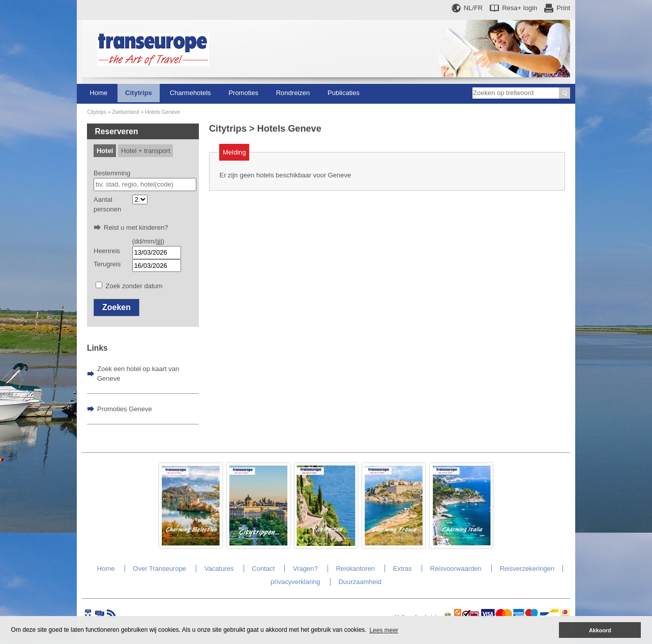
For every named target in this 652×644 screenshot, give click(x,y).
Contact (263, 569)
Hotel (105, 151)
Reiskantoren (355, 569)
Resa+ (520, 8)
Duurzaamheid (360, 582)
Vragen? (305, 569)
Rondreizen (293, 93)
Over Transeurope (159, 569)
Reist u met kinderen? (136, 227)
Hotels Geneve (162, 112)
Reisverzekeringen (527, 569)
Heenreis (107, 251)
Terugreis (107, 264)
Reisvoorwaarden (456, 569)
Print (563, 8)
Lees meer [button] (384, 630)
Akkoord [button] (600, 630)
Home (99, 93)
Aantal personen (107, 205)
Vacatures (219, 569)
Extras (403, 569)
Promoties (243, 93)
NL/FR (473, 8)
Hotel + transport (145, 151)
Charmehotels (190, 93)
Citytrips (139, 93)
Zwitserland (125, 112)
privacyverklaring (295, 582)
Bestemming (112, 173)
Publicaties (344, 93)
